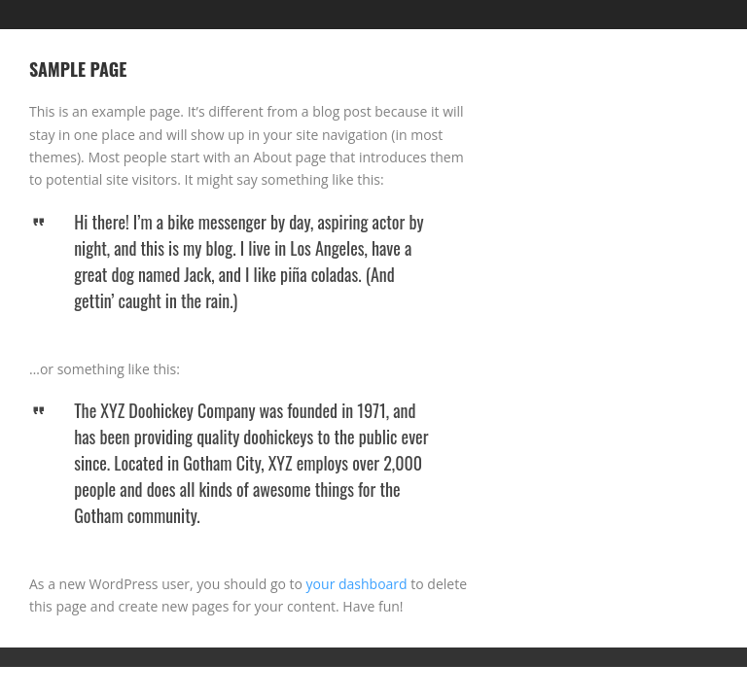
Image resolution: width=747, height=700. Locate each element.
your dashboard (357, 584)
